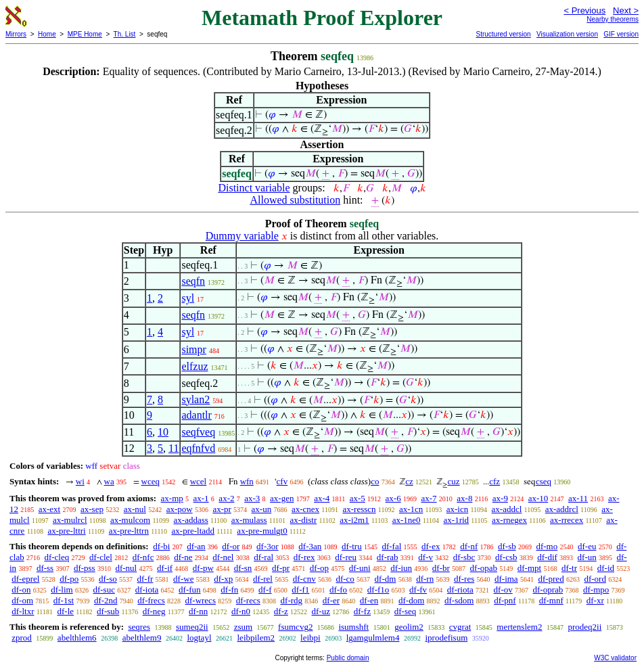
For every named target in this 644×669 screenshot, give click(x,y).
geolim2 (409, 627)
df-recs (248, 600)
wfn (247, 481)
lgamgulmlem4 (373, 638)
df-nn (198, 611)
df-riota (460, 590)
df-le (65, 611)
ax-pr (222, 509)
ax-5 (358, 498)
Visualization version (567, 34)
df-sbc (464, 557)
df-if (165, 568)
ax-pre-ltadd (193, 531)
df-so (108, 579)
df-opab (484, 568)
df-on (21, 590)
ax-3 (252, 498)
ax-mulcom (130, 520)
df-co (345, 579)
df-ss (45, 568)
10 (163, 432)
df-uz (321, 611)
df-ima (506, 579)
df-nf (469, 546)
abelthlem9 (142, 638)
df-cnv (304, 579)
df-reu (346, 557)
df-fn (229, 590)
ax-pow (180, 509)
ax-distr (304, 520)
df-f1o (378, 590)
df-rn (425, 579)
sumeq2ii (192, 627)
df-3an (310, 546)
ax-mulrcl (70, 520)
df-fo (338, 590)
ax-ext (49, 509)
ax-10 (538, 498)
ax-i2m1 (354, 520)
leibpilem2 (256, 638)
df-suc (104, 590)
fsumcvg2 (295, 627)
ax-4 (322, 498)
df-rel (263, 579)
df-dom (411, 600)
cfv (282, 481)
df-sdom (459, 600)
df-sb (507, 546)
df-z (281, 611)
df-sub (108, 611)
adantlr (196, 415)
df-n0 (241, 611)
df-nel (223, 557)
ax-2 (226, 498)
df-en (369, 600)
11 (174, 448)
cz (409, 481)
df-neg (154, 611)
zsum (243, 627)
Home (47, 34)
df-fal (391, 546)
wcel (199, 481)
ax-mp (172, 498)
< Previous (584, 10)
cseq (544, 481)
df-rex (304, 557)
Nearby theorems (613, 19)
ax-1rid (457, 520)
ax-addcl (507, 509)
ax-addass (191, 520)
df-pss (85, 568)
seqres (139, 627)
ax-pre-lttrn (129, 531)
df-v (425, 557)
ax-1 (201, 498)
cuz (453, 481)
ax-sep (92, 509)
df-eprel (25, 579)
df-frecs (151, 600)
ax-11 (578, 498)
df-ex (431, 546)
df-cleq (56, 557)
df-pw (203, 568)
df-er (331, 600)
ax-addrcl (562, 509)
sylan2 (195, 399)
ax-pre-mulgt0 (262, 531)
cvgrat (460, 627)
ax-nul (135, 509)
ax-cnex (305, 509)
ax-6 (393, 498)
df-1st (64, 600)
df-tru (352, 546)
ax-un (262, 509)
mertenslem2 (519, 627)
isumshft (353, 627)
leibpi (310, 638)
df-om (22, 600)
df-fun (190, 590)
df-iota (147, 590)
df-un (587, 557)
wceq (151, 481)
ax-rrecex (567, 520)
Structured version (503, 34)
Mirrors (16, 34)
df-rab (388, 557)
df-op (319, 568)
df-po (69, 579)
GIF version (621, 34)
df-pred (551, 579)
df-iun (401, 568)
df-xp (223, 579)
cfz (495, 481)
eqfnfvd (198, 448)
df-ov (503, 590)
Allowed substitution (295, 200)
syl (188, 298)
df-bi (161, 546)
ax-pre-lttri (66, 531)
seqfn (193, 281)
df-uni (360, 568)
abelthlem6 (77, 638)
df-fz (362, 611)
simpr (193, 349)
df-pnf (505, 600)
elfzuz (194, 366)
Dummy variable (242, 236)
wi (80, 481)
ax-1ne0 (407, 520)
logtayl (199, 638)
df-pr (281, 568)
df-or (231, 546)
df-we (183, 579)
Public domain (348, 658)
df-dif (547, 557)
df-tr (569, 568)
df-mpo (596, 590)
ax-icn (457, 509)
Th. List (125, 34)
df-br (441, 568)
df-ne (183, 557)
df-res (464, 579)
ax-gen (282, 498)
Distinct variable (254, 188)
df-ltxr (23, 611)
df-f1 (300, 590)
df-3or (268, 546)
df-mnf (551, 600)
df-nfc (143, 557)
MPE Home (85, 34)
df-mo (547, 546)
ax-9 (500, 498)
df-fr (145, 579)
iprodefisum (446, 638)
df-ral (263, 557)
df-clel (101, 557)
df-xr (595, 600)
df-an (196, 546)
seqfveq (198, 432)
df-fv (418, 590)
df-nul (126, 568)
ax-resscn (359, 509)
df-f (265, 590)
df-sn (243, 568)
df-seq (406, 611)
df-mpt (529, 568)
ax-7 (429, 498)
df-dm (386, 579)
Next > (626, 10)
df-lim (62, 590)
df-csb (506, 557)
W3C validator (615, 658)
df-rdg (292, 600)
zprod (22, 638)
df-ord (595, 579)
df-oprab (548, 590)
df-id (606, 568)
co (375, 481)
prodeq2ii (584, 627)
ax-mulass (249, 520)
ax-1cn (411, 509)
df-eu (587, 546)
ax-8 (464, 498)
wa (109, 481)
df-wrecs (200, 600)
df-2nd (106, 600)
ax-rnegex (509, 520)
